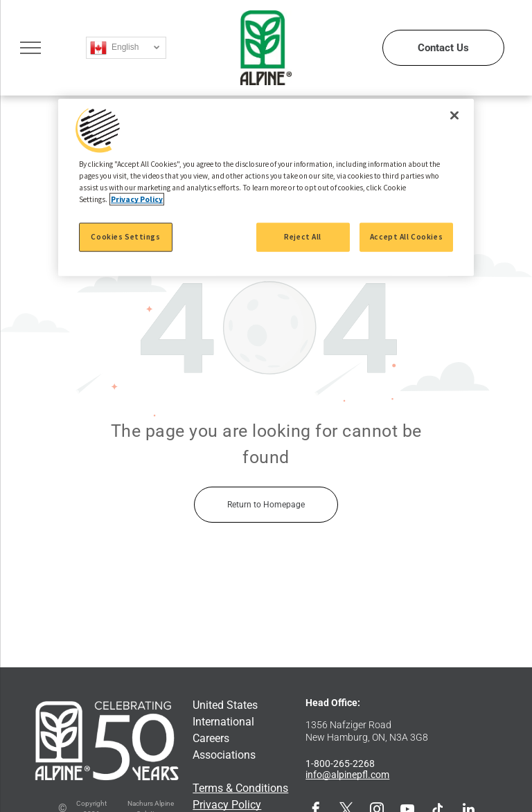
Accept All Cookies (406, 237)
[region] (266, 188)
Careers (211, 738)
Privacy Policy (227, 805)
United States (225, 705)
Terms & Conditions (240, 788)
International (223, 722)
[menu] (30, 48)
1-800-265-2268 (340, 764)
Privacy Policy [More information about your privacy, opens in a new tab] (137, 199)
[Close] (454, 116)
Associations (224, 755)
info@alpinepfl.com (347, 775)
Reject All (303, 237)
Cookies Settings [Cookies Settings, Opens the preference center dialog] (125, 237)
